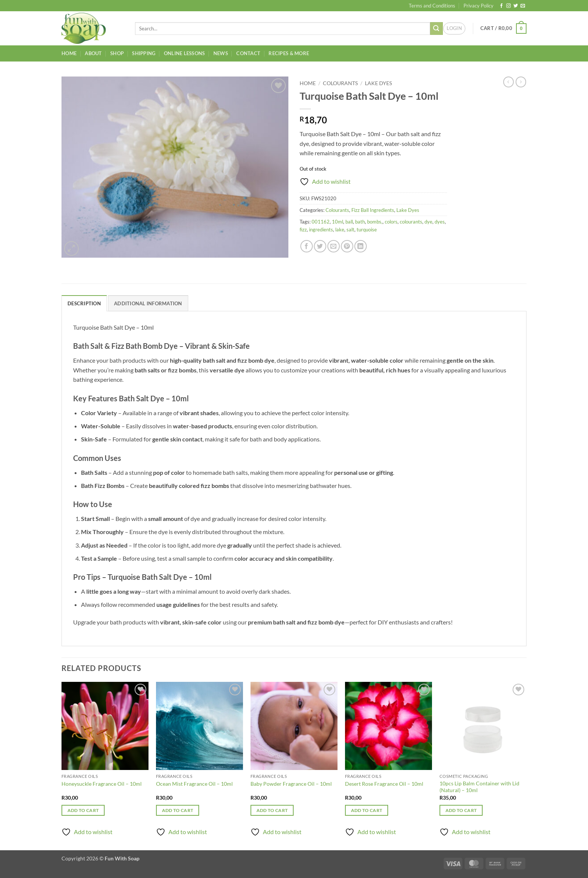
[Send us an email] (523, 6)
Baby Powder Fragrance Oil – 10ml (291, 784)
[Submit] (436, 29)
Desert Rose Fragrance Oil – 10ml (384, 784)
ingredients (321, 230)
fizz (303, 230)
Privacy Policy (478, 6)
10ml (337, 222)
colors (391, 222)
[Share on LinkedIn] (361, 246)
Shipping (144, 53)
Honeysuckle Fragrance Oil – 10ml (102, 784)
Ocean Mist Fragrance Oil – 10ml (194, 784)
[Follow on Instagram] (508, 6)
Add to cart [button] (83, 810)
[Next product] (508, 82)
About (93, 53)
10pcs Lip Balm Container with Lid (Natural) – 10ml (479, 787)
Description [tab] (84, 303)
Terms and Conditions (432, 6)
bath (360, 222)
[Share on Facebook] (307, 246)
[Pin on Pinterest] (347, 246)
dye (428, 222)
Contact (248, 53)
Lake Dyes (378, 83)
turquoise (367, 230)
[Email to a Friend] (334, 246)
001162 (321, 222)
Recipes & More (289, 53)
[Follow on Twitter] (516, 6)
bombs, (375, 222)
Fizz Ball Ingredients (373, 210)
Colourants (340, 83)
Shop (117, 53)
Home (69, 53)
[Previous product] (521, 82)
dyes (440, 222)
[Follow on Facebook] (501, 6)
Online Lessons (184, 53)
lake (340, 230)
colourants (411, 222)
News (221, 53)
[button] (454, 29)
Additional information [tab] (148, 303)
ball (349, 222)
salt (350, 230)
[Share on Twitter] (320, 246)
